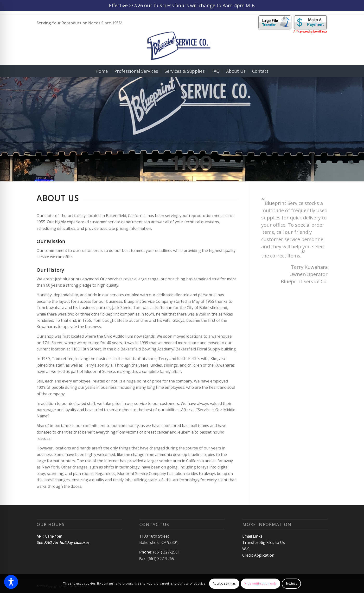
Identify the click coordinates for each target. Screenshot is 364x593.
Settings (291, 583)
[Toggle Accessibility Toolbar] (11, 582)
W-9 (246, 549)
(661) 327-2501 (166, 552)
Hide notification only (261, 583)
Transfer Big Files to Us (264, 542)
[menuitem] (102, 71)
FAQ (48, 542)
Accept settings (224, 583)
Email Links (252, 536)
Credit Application (258, 555)
